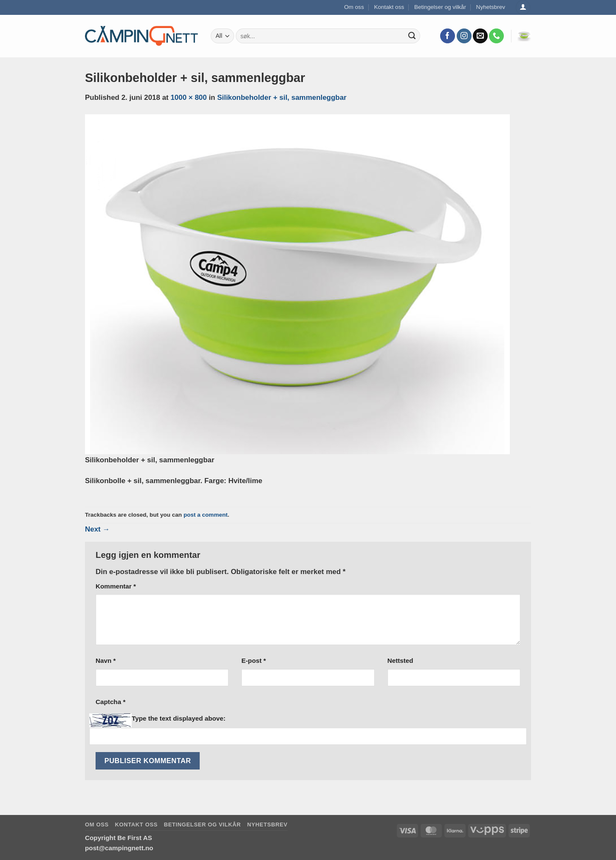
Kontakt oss (389, 7)
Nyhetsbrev (491, 7)
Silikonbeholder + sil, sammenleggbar (282, 98)
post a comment (206, 515)
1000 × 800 (188, 98)
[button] (524, 36)
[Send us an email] (480, 36)
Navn (106, 661)
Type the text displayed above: (179, 718)
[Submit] (412, 36)
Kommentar (116, 586)
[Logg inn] (523, 7)
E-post (254, 661)
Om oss (354, 7)
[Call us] (496, 36)
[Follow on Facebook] (448, 36)
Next (97, 529)
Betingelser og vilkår (440, 7)
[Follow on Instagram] (464, 36)
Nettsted (400, 661)
